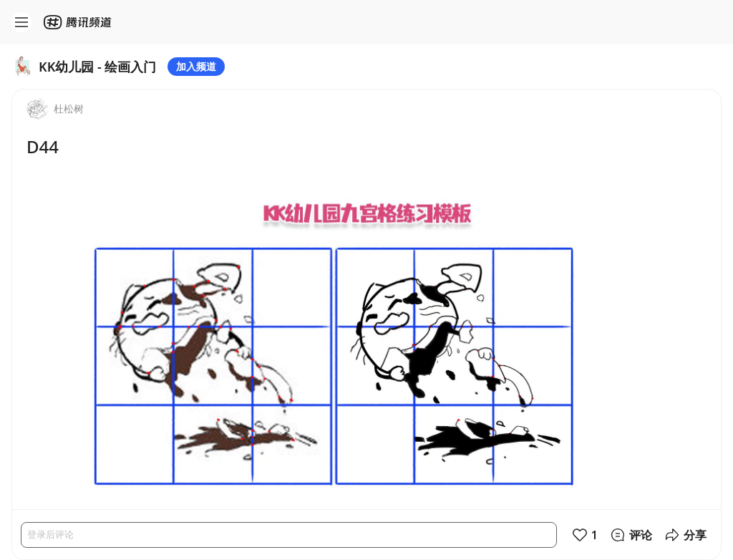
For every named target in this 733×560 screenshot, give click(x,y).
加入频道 (196, 66)
